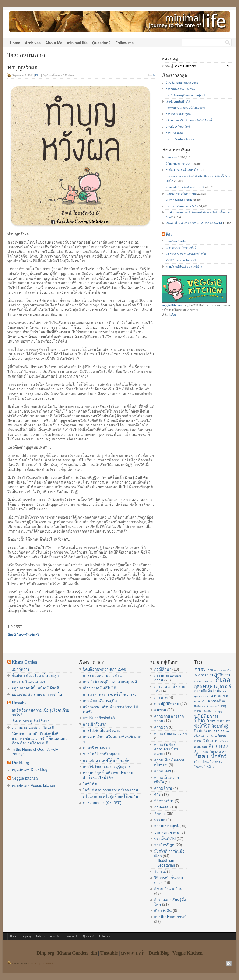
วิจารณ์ (160, 872)
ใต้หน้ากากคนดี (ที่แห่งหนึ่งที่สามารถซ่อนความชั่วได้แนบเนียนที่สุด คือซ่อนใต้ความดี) (39, 738)
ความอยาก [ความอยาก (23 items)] (220, 696)
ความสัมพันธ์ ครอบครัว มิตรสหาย (166, 749)
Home (15, 43)
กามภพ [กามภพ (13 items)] (218, 670)
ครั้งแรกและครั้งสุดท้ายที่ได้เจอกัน (111, 796)
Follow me (124, 43)
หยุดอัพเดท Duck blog (30, 770)
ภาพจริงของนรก (96, 748)
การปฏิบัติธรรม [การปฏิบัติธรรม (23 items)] (218, 675)
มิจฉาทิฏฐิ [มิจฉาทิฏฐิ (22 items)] (220, 726)
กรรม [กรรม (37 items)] (200, 669)
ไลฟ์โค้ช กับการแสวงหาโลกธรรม (111, 790)
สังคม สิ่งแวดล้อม (168, 889)
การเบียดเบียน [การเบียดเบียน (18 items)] (204, 681)
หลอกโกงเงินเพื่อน (177, 241)
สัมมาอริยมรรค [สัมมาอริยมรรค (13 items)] (218, 752)
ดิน (169, 234)
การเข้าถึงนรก (174, 133)
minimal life (77, 43)
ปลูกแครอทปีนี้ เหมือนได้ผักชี (35, 688)
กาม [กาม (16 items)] (210, 670)
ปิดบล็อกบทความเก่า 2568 (182, 83)
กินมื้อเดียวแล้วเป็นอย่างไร (182, 170)
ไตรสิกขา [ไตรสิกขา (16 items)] (210, 767)
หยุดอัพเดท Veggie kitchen (33, 786)
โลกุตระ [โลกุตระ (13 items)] (199, 767)
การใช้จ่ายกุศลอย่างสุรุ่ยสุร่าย (107, 767)
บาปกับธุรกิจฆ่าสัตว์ (178, 127)
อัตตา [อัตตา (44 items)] (201, 756)
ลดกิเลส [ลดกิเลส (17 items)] (219, 731)
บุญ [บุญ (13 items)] (220, 711)
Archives (33, 43)
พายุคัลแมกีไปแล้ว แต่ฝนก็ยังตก (185, 267)
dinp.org (26, 936)
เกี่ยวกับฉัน (163, 911)
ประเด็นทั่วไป (165, 839)
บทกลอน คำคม (167, 832)
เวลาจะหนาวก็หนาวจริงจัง (182, 248)
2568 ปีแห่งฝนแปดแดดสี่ (181, 260)
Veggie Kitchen (172, 305)
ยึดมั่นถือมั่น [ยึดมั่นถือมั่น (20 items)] (203, 731)
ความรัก (161, 727)
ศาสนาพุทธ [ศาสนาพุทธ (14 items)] (201, 747)
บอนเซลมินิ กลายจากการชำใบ (37, 694)
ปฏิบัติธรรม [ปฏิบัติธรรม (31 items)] (206, 716)
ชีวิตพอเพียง (164, 801)
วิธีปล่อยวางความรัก (178, 164)
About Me (54, 43)
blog (173, 315)
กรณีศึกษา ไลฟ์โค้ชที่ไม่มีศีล (106, 760)
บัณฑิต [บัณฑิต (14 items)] (207, 711)
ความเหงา (163, 771)
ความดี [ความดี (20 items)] (225, 686)
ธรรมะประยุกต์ (166, 826)
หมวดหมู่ (167, 66)
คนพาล (160, 710)
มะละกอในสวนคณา (28, 682)
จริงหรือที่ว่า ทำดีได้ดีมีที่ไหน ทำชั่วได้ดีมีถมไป (194, 224)
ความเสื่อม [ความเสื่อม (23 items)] (217, 701)
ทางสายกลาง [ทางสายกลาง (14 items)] (209, 706)
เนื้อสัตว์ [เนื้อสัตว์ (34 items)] (218, 756)
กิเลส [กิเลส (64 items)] (223, 680)
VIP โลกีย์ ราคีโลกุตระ (101, 754)
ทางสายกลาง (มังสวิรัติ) (102, 803)
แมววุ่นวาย (21, 669)
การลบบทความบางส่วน (180, 89)
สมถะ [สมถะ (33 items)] (222, 746)
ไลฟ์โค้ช (90, 784)
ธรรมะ (160, 820)
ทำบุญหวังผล (22, 68)
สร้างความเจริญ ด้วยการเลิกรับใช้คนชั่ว (190, 120)
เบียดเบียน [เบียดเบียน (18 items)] (202, 762)
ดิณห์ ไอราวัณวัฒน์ (23, 635)
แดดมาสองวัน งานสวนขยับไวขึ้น (186, 254)
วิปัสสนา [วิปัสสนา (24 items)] (211, 741)
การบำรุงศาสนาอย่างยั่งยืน (182, 206)
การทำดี (161, 697)
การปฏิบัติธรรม (167, 704)
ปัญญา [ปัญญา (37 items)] (202, 721)
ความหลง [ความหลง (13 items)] (204, 696)
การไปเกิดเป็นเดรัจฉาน (180, 139)
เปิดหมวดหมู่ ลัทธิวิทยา (30, 721)
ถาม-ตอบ (171, 158)
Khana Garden (25, 662)
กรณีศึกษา (163, 669)
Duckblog (21, 762)
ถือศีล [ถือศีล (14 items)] (197, 706)
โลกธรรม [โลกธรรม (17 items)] (216, 762)
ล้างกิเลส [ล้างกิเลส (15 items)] (212, 736)
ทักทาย (160, 813)
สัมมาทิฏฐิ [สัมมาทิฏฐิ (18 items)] (201, 751)
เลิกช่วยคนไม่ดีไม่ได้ (178, 102)
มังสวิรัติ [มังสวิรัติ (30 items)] (202, 726)
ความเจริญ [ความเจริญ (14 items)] (201, 701)
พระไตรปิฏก (164, 845)
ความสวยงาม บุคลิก (170, 734)
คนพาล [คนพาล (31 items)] (211, 686)
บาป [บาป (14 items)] (215, 711)
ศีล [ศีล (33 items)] (212, 746)
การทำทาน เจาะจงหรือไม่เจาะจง (186, 108)
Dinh (38, 75)
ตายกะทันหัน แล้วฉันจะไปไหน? (185, 187)
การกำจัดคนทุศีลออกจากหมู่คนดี (186, 95)
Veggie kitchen (25, 778)
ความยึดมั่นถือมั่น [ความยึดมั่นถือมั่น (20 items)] (208, 691)
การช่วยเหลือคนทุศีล (178, 114)
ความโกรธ (163, 788)
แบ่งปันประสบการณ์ (170, 917)
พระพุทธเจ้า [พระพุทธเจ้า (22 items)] (220, 721)
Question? (101, 43)
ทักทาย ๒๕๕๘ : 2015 (179, 200)
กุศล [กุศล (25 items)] (198, 686)
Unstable (20, 703)
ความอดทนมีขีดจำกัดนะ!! (33, 727)
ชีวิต (158, 795)
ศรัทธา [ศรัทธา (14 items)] (224, 741)
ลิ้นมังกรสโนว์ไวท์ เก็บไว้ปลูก (35, 676)
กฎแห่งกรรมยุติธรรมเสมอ (181, 194)
